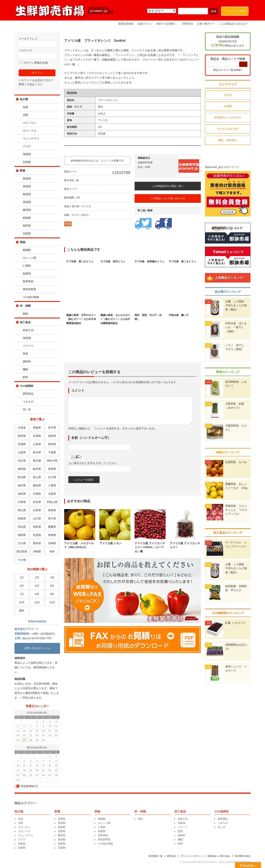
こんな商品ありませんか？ (234, 24)
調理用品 (28, 394)
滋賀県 (22, 494)
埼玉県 (22, 461)
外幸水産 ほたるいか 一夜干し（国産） (236, 327)
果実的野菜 (30, 289)
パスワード (37, 54)
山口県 (37, 518)
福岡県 (22, 535)
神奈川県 (52, 461)
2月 (37, 578)
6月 (52, 586)
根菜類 (27, 194)
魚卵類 (27, 162)
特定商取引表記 (243, 856)
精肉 (25, 314)
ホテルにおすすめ (228, 129)
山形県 (37, 444)
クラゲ (27, 146)
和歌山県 (52, 502)
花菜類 (27, 233)
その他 (22, 560)
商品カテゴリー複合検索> (228, 70)
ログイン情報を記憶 (34, 63)
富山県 (37, 477)
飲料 (25, 377)
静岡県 (22, 469)
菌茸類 (27, 210)
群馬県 (52, 444)
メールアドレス (37, 42)
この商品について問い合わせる (168, 198)
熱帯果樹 (28, 281)
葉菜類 (27, 179)
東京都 (37, 461)
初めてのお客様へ (166, 24)
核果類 (27, 274)
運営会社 (171, 856)
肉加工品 (28, 330)
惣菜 (25, 354)
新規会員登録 (126, 24)
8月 (37, 594)
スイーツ (28, 346)
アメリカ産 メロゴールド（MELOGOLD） (80, 543)
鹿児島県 (22, 552)
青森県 (37, 428)
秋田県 (22, 436)
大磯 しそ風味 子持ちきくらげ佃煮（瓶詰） (236, 305)
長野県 (52, 469)
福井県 (22, 485)
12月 (52, 602)
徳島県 (37, 527)
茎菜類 (27, 202)
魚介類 (24, 99)
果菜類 (27, 186)
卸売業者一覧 (156, 856)
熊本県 (37, 543)
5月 (37, 586)
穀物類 (27, 218)
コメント (78, 390)
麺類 (25, 369)
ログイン (106, 161)
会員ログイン (145, 24)
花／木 (27, 409)
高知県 (22, 527)
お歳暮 (228, 106)
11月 (37, 602)
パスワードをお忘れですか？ (36, 80)
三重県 (52, 485)
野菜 (23, 171)
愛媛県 (52, 527)
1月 (22, 578)
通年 (22, 611)
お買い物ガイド (206, 24)
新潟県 (22, 477)
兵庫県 (22, 502)
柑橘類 (27, 250)
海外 (52, 552)
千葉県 (52, 452)
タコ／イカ (30, 131)
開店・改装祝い (228, 140)
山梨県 (22, 452)
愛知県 (37, 485)
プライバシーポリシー (192, 856)
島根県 (52, 510)
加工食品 (25, 322)
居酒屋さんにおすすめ (228, 117)
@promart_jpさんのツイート (222, 167)
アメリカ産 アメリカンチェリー (185, 543)
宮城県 (37, 436)
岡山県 (22, 510)
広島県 (37, 510)
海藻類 (27, 154)
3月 (52, 578)
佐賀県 (37, 535)
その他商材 (27, 386)
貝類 (25, 115)
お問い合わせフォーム (37, 648)
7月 (22, 594)
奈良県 (37, 502)
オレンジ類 (30, 258)
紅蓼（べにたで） (236, 623)
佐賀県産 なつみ (236, 462)
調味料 (27, 362)
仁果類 (27, 266)
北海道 (22, 428)
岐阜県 (37, 469)
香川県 (52, 518)
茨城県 (22, 444)
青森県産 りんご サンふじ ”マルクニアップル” (237, 510)
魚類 (25, 107)
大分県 (22, 543)
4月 (22, 586)
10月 (22, 602)
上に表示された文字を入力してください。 (94, 463)
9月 (52, 594)
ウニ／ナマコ (31, 138)
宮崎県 (52, 543)
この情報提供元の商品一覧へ (168, 186)
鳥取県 (22, 518)
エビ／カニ (30, 123)
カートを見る (235, 10)
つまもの (28, 402)
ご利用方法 (187, 24)
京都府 (37, 494)
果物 (23, 242)
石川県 (52, 477)
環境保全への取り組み (219, 856)
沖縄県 (37, 552)
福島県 (52, 436)
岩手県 (52, 428)
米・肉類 (25, 306)
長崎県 (52, 535)
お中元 (228, 95)
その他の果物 (31, 297)
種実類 (27, 226)
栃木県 (37, 452)
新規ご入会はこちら (31, 84)
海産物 (27, 338)
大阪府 (52, 494)
